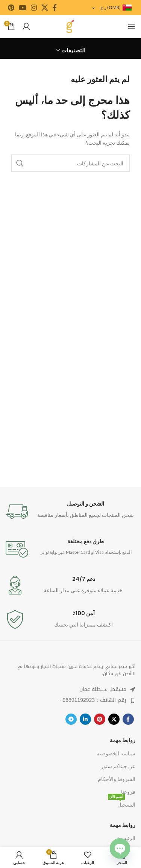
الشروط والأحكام (117, 779)
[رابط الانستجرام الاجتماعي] (34, 8)
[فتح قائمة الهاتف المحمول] (132, 26)
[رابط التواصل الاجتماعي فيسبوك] (55, 8)
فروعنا (128, 792)
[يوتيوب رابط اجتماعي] (23, 8)
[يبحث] (70, 163)
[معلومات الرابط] (70, 512)
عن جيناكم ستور (118, 766)
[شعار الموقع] (70, 26)
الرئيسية (126, 838)
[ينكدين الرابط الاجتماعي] (85, 719)
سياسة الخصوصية (116, 753)
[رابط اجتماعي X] (45, 8)
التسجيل (122, 803)
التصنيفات (73, 50)
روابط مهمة (123, 740)
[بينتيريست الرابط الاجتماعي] (11, 8)
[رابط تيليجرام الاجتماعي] (71, 719)
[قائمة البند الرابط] (70, 700)
